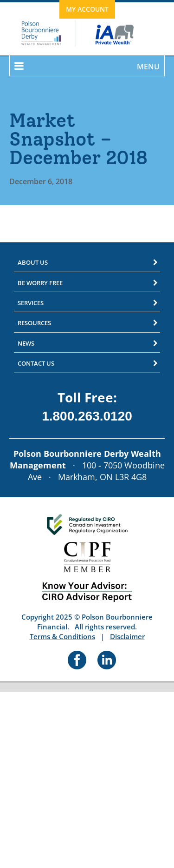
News (26, 343)
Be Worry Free (40, 283)
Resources (34, 323)
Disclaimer (127, 636)
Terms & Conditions (62, 636)
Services (31, 303)
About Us (33, 262)
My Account (87, 9)
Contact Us (36, 363)
